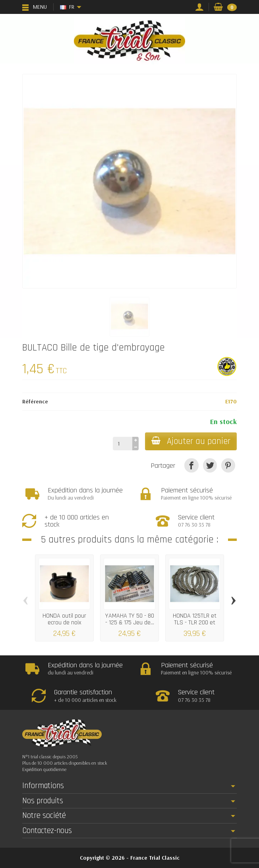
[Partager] (191, 465)
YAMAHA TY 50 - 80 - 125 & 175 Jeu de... (130, 619)
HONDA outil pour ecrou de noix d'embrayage (64, 622)
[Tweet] (210, 465)
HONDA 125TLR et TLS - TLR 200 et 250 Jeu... (195, 622)
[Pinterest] (228, 465)
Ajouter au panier (191, 441)
